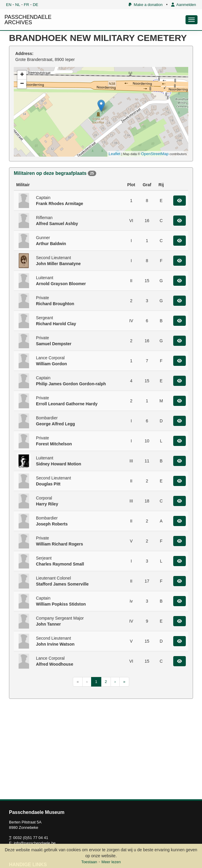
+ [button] (22, 75)
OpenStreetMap (155, 154)
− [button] (22, 84)
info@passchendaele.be (35, 843)
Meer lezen (111, 862)
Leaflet (115, 154)
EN (9, 5)
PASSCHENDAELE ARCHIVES (28, 20)
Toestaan (89, 862)
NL (18, 5)
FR (27, 5)
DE (35, 5)
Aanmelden (184, 5)
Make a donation (146, 5)
